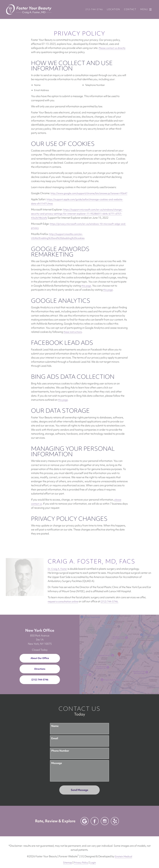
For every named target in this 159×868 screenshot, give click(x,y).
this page (86, 286)
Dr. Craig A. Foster (19, 569)
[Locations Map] (119, 650)
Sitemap (68, 858)
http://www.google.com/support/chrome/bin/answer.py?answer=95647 (89, 193)
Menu (147, 9)
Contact (130, 9)
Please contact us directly (112, 48)
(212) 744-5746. (29, 597)
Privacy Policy (81, 858)
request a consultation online (124, 593)
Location (113, 9)
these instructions (73, 332)
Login (93, 858)
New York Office (40, 626)
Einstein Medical (123, 852)
